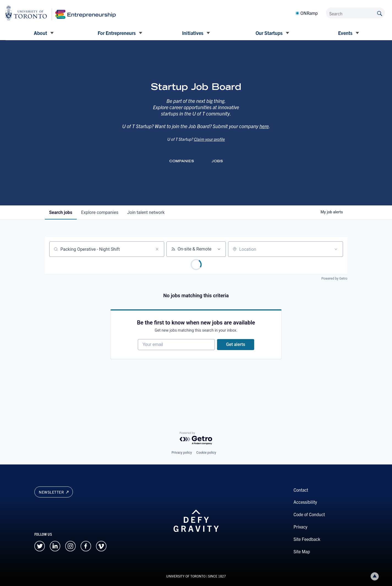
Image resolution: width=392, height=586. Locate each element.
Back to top (376, 576)
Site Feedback (307, 539)
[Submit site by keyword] (380, 13)
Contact (301, 490)
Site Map (302, 551)
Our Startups (269, 33)
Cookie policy (206, 453)
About (40, 33)
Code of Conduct (309, 514)
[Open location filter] (336, 249)
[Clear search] (157, 249)
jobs (61, 212)
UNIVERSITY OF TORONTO (186, 576)
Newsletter (54, 492)
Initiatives (193, 33)
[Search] (355, 13)
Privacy (300, 527)
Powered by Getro (334, 279)
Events (345, 33)
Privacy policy (182, 453)
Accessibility (305, 502)
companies (100, 212)
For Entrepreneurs (117, 33)
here (264, 132)
